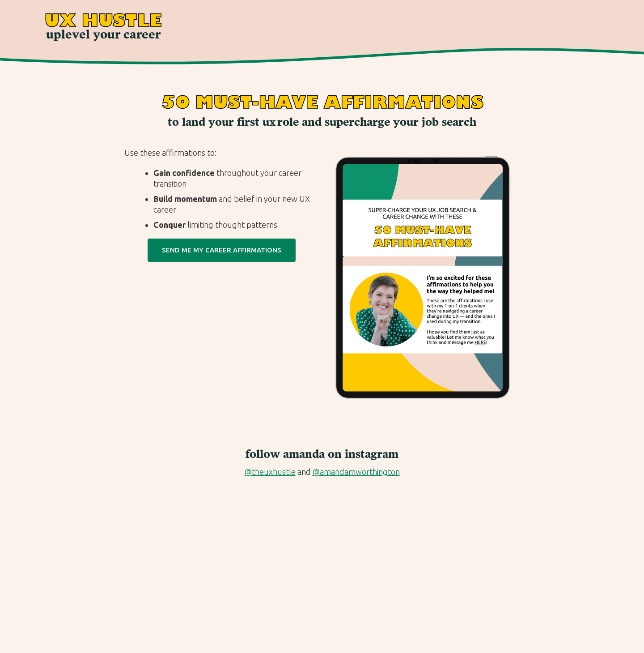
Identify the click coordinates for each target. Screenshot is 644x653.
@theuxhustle (270, 472)
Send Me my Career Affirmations (222, 250)
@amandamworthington (356, 472)
